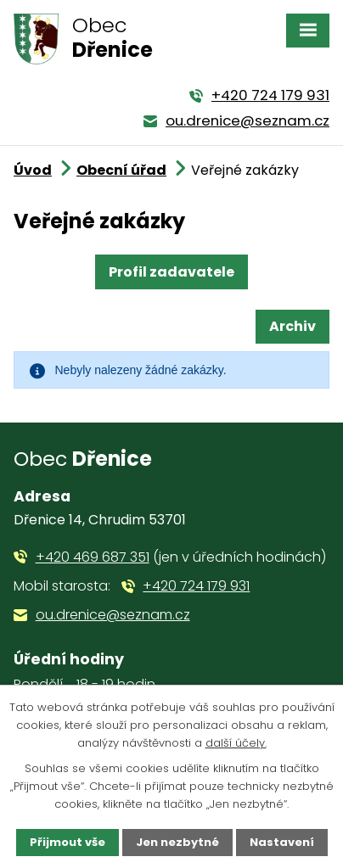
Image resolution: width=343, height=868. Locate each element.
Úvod (33, 170)
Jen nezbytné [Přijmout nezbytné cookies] (177, 842)
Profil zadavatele (171, 272)
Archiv (292, 326)
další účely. (236, 743)
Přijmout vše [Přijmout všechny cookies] (67, 842)
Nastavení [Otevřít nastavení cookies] (282, 842)
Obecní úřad (121, 170)
